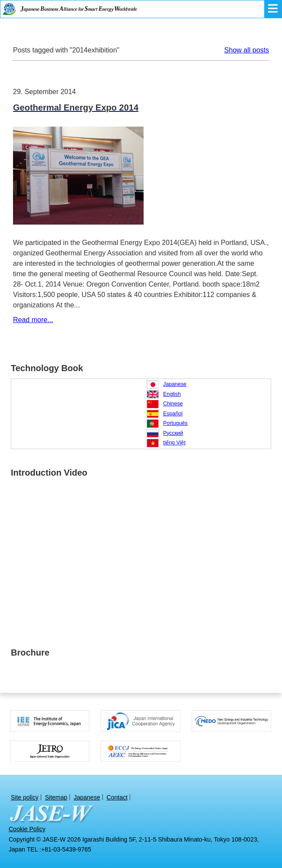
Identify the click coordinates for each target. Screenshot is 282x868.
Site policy (25, 797)
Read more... (33, 320)
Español (173, 414)
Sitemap (56, 797)
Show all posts (247, 50)
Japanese (175, 384)
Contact (117, 797)
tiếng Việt (174, 443)
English (172, 394)
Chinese (173, 404)
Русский (173, 433)
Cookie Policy (27, 829)
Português (175, 423)
